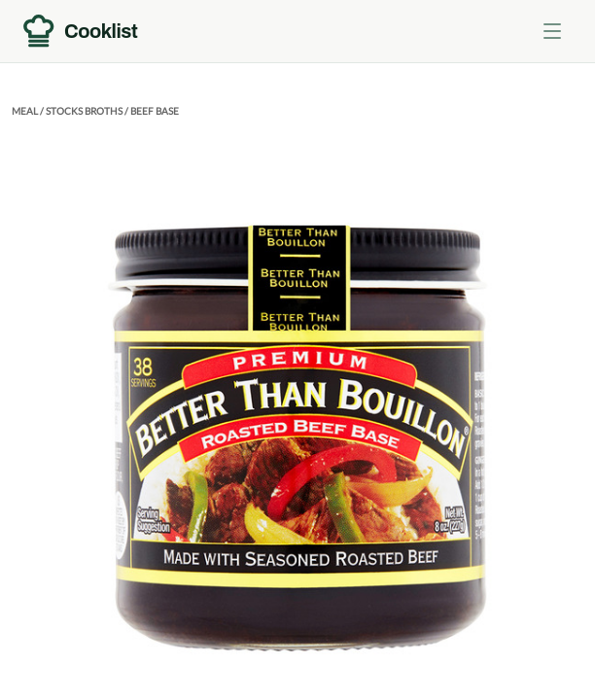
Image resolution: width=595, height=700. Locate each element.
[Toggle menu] (552, 31)
